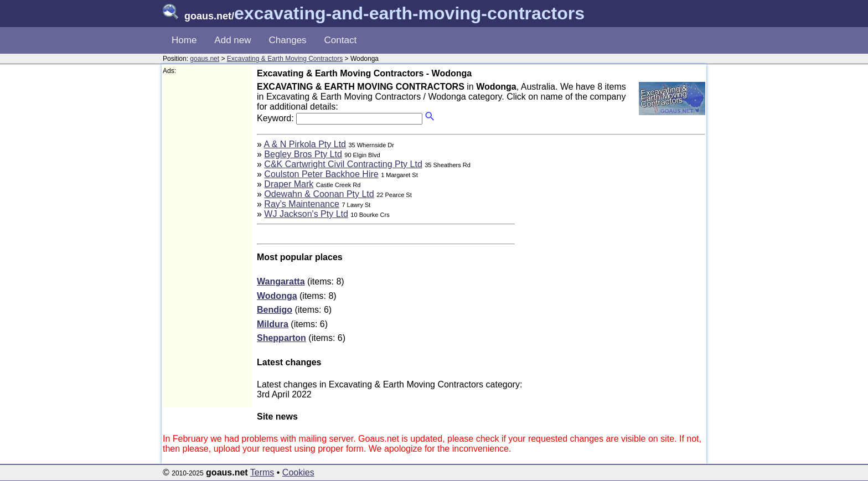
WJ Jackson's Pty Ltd (306, 214)
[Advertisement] (207, 241)
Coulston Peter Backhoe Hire (321, 174)
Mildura (273, 324)
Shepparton (281, 338)
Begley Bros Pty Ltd (303, 154)
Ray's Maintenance (302, 204)
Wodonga (277, 296)
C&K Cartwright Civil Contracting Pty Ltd (343, 164)
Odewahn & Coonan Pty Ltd (319, 194)
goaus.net (205, 59)
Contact (341, 40)
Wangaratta (281, 281)
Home (184, 40)
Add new (232, 40)
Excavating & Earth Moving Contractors (285, 59)
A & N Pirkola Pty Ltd (305, 144)
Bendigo (275, 310)
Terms (262, 472)
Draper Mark (289, 184)
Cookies (298, 472)
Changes (288, 40)
